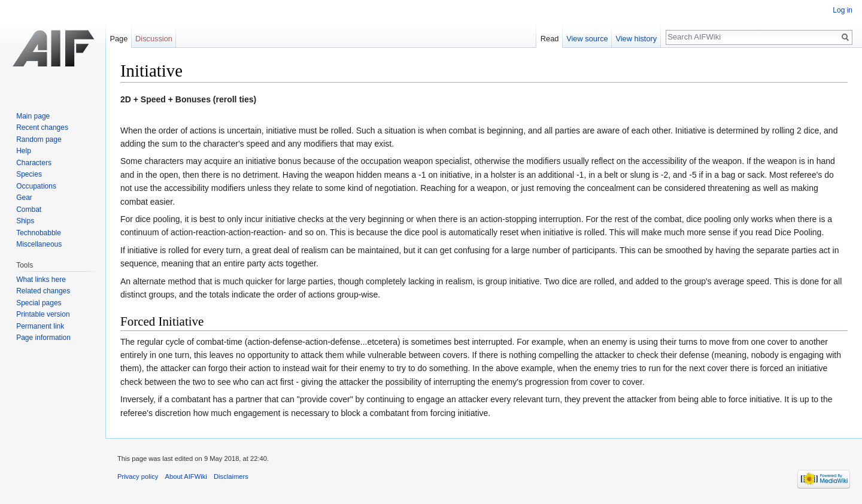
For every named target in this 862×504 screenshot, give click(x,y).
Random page (39, 139)
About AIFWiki (186, 476)
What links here (41, 280)
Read (550, 39)
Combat (29, 210)
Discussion (154, 39)
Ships (25, 221)
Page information (43, 338)
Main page (33, 116)
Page (119, 39)
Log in (843, 10)
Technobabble (39, 233)
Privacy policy (138, 476)
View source (587, 39)
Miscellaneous (39, 244)
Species (29, 174)
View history (636, 39)
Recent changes (42, 127)
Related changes (43, 291)
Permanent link (40, 326)
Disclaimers (231, 476)
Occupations (36, 186)
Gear (24, 198)
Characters (34, 163)
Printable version (43, 314)
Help (24, 151)
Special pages (39, 303)
